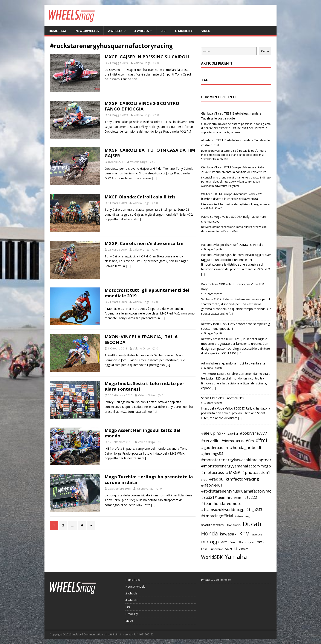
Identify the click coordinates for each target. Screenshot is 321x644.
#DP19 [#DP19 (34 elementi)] (240, 441)
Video (206, 31)
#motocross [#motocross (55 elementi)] (212, 472)
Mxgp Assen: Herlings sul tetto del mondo (143, 433)
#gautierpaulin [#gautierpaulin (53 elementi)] (215, 448)
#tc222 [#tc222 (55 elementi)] (251, 497)
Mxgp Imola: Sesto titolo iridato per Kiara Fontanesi (144, 386)
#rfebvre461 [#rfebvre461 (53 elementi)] (212, 485)
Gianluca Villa (210, 113)
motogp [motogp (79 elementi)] (210, 542)
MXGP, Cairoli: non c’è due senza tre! (145, 243)
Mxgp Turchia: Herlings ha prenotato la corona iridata (149, 480)
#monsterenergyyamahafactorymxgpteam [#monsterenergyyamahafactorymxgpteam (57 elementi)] (241, 466)
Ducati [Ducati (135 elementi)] (252, 524)
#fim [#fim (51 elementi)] (250, 441)
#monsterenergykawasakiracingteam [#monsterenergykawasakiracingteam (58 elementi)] (237, 460)
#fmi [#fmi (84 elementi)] (261, 440)
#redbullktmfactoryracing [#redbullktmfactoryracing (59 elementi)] (234, 479)
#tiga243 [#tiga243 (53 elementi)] (254, 510)
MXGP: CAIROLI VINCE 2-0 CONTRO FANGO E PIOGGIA (142, 106)
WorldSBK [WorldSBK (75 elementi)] (212, 557)
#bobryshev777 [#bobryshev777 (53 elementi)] (253, 433)
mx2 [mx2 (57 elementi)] (260, 542)
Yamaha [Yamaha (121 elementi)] (236, 556)
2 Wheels (115, 31)
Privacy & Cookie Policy (216, 580)
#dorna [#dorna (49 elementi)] (228, 441)
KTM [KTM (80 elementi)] (245, 534)
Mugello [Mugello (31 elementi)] (250, 543)
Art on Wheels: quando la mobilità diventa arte (233, 363)
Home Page (58, 31)
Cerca (265, 51)
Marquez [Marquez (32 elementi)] (257, 534)
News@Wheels (87, 31)
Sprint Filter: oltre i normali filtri (222, 398)
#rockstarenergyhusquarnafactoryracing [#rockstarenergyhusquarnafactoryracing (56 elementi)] (239, 491)
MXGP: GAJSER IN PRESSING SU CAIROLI (147, 57)
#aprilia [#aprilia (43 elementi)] (233, 433)
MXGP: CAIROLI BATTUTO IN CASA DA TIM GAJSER (150, 153)
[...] (203, 274)
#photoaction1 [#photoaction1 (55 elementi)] (256, 472)
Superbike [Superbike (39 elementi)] (216, 549)
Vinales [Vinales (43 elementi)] (244, 549)
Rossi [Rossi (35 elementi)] (204, 549)
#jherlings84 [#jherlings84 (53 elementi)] (212, 454)
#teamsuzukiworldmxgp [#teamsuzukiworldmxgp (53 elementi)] (223, 510)
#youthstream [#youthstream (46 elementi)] (212, 525)
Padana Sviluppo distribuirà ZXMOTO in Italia (232, 245)
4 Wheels (142, 31)
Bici (164, 31)
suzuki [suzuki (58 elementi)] (231, 548)
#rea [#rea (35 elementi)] (204, 480)
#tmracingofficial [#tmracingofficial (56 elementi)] (217, 516)
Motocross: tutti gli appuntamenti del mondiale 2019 (147, 293)
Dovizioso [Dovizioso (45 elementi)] (233, 525)
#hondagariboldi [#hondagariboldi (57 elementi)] (245, 447)
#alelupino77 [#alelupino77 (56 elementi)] (213, 433)
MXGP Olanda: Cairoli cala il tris (140, 197)
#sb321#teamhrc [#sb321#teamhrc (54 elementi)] (217, 497)
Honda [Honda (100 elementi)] (209, 533)
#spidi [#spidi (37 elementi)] (238, 498)
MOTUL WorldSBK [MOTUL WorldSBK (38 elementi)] (232, 542)
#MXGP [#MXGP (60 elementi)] (233, 472)
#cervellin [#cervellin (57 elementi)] (210, 441)
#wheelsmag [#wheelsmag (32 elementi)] (242, 516)
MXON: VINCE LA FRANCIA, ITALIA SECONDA (141, 339)
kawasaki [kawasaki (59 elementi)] (229, 534)
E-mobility (184, 31)
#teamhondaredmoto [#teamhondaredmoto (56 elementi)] (221, 503)
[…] (140, 79)
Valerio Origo (142, 63)
